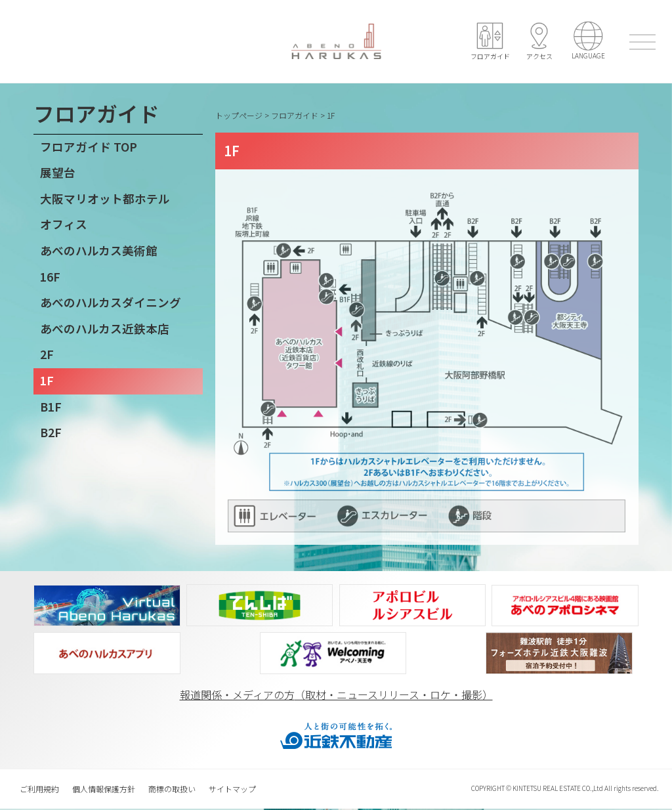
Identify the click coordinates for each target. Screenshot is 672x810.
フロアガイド (295, 115)
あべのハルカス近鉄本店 (105, 329)
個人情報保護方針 (104, 789)
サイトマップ (232, 789)
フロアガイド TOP (89, 147)
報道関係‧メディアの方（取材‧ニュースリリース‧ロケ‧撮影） (336, 695)
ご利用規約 (39, 789)
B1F (51, 407)
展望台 (58, 172)
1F (47, 380)
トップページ (239, 115)
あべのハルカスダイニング (111, 302)
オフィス (64, 224)
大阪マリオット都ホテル (105, 199)
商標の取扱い (172, 789)
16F (50, 277)
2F (47, 354)
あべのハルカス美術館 (99, 250)
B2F (51, 432)
